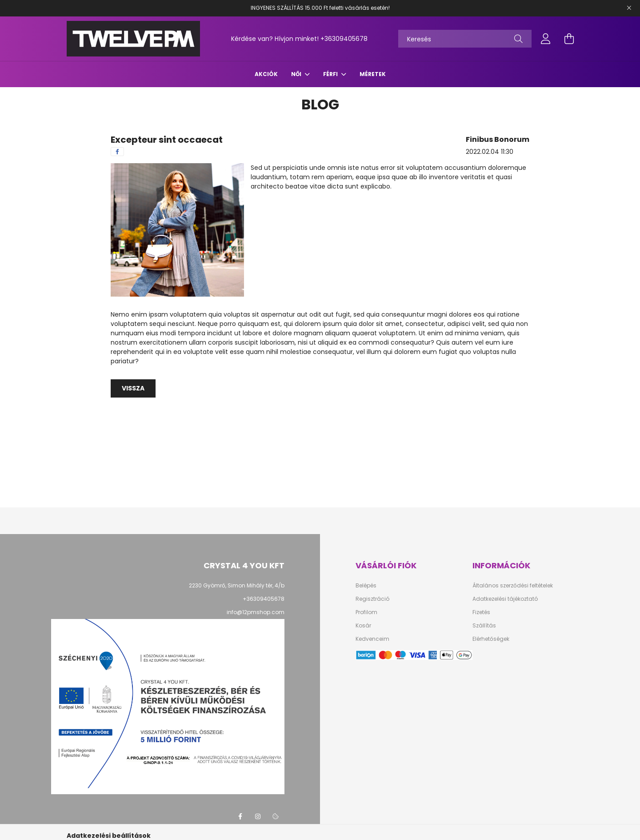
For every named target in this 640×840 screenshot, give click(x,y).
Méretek (373, 74)
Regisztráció (372, 599)
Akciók (266, 74)
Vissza (133, 388)
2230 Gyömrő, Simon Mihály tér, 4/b (237, 585)
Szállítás (484, 626)
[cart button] (569, 39)
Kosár (363, 626)
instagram (258, 816)
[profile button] (546, 39)
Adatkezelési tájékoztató (505, 599)
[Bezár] (629, 8)
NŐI (297, 74)
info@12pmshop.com (256, 612)
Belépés (366, 586)
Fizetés (481, 612)
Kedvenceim (372, 639)
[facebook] (117, 152)
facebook (240, 816)
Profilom (366, 612)
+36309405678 (344, 39)
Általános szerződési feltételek (513, 586)
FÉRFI (331, 74)
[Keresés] (465, 39)
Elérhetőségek (491, 639)
